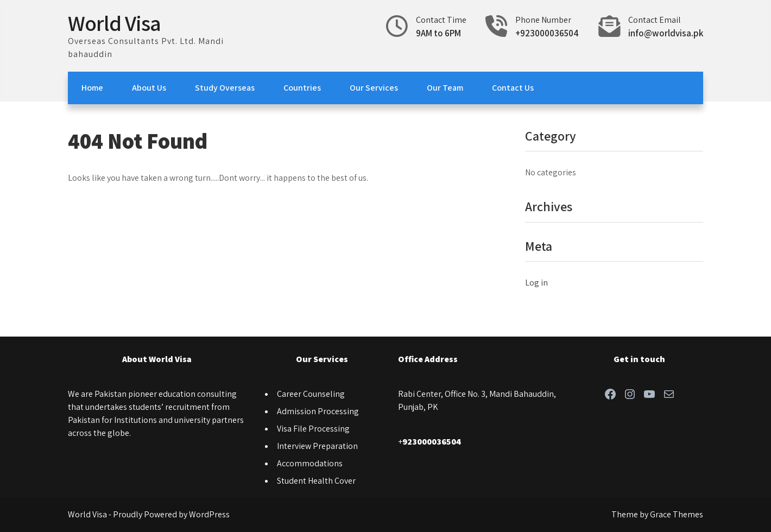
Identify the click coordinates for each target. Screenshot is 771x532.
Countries (302, 88)
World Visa (114, 23)
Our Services (374, 88)
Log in (536, 283)
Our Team (445, 88)
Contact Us (513, 88)
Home (92, 88)
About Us (149, 88)
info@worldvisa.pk (666, 33)
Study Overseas (225, 88)
